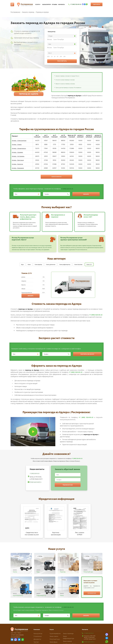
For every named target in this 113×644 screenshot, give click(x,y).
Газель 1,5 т (89, 265)
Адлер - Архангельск (19, 149)
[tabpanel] (33, 521)
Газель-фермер (38, 265)
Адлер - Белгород (18, 160)
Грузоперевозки (55, 633)
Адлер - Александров (19, 141)
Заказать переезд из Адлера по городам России (67, 76)
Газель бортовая (78, 265)
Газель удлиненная (51, 265)
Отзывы (54, 4)
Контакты (61, 4)
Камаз (29, 265)
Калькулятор (47, 4)
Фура (22, 265)
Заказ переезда (68, 633)
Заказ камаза (67, 641)
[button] (92, 593)
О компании (38, 636)
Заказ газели (54, 636)
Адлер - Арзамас (17, 152)
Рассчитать (62, 61)
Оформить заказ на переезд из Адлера (65, 84)
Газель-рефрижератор (65, 265)
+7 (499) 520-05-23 (67, 189)
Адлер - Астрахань (18, 156)
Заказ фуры (54, 642)
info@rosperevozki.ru (36, 482)
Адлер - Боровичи (18, 168)
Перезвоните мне (68, 485)
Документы (37, 639)
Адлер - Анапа (17, 145)
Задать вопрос (97, 4)
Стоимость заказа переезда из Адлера (65, 80)
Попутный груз (55, 639)
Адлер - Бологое (17, 164)
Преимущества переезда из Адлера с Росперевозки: (68, 88)
